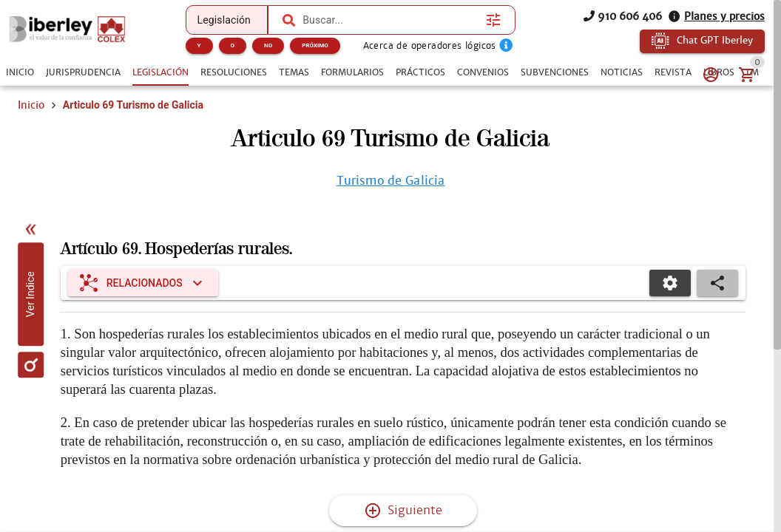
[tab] (20, 72)
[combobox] (390, 20)
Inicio (31, 105)
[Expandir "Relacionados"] (143, 283)
